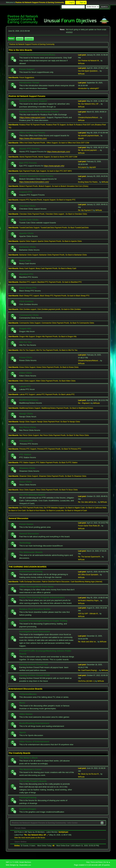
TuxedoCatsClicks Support (29, 228)
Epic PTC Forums (28, 163)
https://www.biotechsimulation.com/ (34, 182)
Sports (23, 732)
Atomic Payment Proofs (28, 157)
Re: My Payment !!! (85, 210)
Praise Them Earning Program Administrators (42, 597)
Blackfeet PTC (26, 274)
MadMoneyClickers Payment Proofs (55, 408)
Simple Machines (25, 862)
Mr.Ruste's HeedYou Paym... (89, 601)
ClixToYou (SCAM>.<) (86, 681)
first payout (82, 167)
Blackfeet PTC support (28, 282)
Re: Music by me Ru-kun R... (89, 774)
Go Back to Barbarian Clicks (76, 255)
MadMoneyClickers (29, 400)
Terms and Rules (97, 862)
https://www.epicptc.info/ (54, 166)
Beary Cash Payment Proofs (46, 268)
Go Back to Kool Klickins (36, 511)
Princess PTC (26, 441)
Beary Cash (25, 261)
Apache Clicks (26, 233)
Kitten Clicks (26, 373)
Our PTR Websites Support (54, 508)
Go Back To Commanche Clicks (82, 323)
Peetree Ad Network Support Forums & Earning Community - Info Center (45, 823)
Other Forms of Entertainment (34, 742)
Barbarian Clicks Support (29, 255)
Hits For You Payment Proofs (47, 350)
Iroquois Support (49, 200)
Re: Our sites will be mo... (88, 502)
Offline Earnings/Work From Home (36, 587)
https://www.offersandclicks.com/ (33, 138)
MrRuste (81, 63)
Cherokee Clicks (27, 206)
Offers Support (52, 143)
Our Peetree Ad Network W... (89, 61)
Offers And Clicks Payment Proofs (33, 143)
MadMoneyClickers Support (30, 408)
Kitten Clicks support (27, 381)
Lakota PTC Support (27, 394)
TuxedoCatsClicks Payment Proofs (54, 228)
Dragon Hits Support (27, 337)
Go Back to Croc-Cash (17, 511)
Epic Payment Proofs (27, 171)
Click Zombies (26, 301)
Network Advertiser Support (33, 101)
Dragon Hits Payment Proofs (47, 337)
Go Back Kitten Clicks (67, 381)
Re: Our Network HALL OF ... (89, 104)
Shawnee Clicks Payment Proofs (51, 476)
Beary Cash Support (27, 268)
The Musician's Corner (31, 769)
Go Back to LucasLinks (55, 511)
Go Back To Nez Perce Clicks (78, 435)
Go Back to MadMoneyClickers (81, 408)
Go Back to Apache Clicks (72, 241)
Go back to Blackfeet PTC (72, 282)
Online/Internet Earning (31, 571)
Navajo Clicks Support (28, 422)
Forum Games (26, 524)
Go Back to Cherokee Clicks (76, 214)
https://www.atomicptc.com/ (59, 152)
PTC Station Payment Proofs (47, 463)
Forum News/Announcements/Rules (37, 55)
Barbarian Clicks (28, 247)
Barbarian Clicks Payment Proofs (52, 255)
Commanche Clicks (29, 315)
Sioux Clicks (26, 482)
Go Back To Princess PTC (71, 449)
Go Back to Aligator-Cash (75, 508)
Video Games (26, 714)
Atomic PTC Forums (29, 149)
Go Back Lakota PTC (67, 394)
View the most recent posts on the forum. (30, 838)
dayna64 (93, 167)
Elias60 (81, 138)
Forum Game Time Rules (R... (90, 526)
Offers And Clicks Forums (32, 133)
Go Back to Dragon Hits (68, 337)
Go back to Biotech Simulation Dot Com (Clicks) (70, 186)
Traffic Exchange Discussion (30, 582)
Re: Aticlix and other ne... (88, 642)
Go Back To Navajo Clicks (70, 422)
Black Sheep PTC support (29, 296)
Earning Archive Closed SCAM (35, 675)
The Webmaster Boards (31, 552)
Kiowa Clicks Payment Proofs (48, 367)
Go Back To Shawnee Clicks (76, 476)
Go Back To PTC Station (68, 463)
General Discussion (29, 534)
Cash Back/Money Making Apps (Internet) (86, 582)
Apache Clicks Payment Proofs (49, 241)
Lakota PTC (25, 386)
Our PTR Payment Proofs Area (31, 508)
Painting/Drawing (28, 797)
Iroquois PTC (26, 192)
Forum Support (27, 69)
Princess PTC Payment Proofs (49, 449)
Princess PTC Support (28, 449)
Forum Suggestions (27, 78)
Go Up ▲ (107, 862)
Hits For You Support (27, 350)
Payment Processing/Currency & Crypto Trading (43, 621)
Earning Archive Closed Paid (34, 664)
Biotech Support (45, 186)
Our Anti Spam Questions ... (89, 71)
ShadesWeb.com (25, 865)
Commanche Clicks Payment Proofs (55, 323)
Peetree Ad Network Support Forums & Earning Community (23, 19)
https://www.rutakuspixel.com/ (33, 117)
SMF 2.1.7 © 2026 (12, 862)
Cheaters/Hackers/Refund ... (89, 118)
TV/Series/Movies (28, 694)
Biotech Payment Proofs (29, 186)
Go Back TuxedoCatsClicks (78, 228)
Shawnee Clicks (27, 468)
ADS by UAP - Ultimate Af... (89, 614)
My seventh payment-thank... (89, 136)
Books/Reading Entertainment (34, 723)
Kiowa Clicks (26, 357)
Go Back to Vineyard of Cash (76, 511)
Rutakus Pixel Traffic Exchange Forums (39, 112)
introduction (82, 88)
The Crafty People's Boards (33, 781)
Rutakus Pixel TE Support (56, 125)
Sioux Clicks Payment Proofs (47, 490)
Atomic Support (44, 157)
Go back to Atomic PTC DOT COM (64, 157)
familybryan (63, 832)
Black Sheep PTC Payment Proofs (53, 296)
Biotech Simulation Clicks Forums (36, 176)
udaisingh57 (94, 88)
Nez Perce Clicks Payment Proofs (53, 435)
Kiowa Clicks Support (27, 367)
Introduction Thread (29, 83)
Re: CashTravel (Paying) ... (88, 670)
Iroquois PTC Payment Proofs (31, 200)
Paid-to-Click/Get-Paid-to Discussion (56, 582)
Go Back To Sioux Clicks (68, 490)
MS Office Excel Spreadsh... (89, 575)
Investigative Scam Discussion (35, 632)
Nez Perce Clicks (28, 427)
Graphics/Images (28, 809)
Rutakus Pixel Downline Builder (35, 609)
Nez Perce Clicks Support (29, 435)
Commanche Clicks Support (30, 323)
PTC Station (25, 454)
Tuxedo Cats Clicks (29, 220)
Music (22, 703)
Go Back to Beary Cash (67, 268)
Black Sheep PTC (28, 288)
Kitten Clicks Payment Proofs (47, 381)
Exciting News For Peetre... (88, 182)
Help (88, 862)
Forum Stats (19, 828)
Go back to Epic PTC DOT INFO (59, 171)
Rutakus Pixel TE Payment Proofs (32, 125)
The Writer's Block (28, 758)
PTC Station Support (27, 463)
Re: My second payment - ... (89, 150)
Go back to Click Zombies (71, 309)
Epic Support (41, 171)
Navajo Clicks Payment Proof (48, 422)
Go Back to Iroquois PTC (66, 200)
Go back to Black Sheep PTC (78, 296)
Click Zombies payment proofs (49, 309)
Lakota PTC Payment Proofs (47, 394)
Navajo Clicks (26, 414)
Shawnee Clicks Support (29, 476)
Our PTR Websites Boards (32, 495)
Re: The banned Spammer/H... (90, 557)
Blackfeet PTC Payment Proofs (49, 282)
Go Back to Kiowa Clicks (69, 367)
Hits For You (25, 342)
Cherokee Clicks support (55, 214)
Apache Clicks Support (28, 241)
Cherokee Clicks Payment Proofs (32, 214)
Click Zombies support (28, 309)
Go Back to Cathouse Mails (96, 508)
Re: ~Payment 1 (84, 403)
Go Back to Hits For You (68, 350)
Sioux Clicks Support (27, 490)
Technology (25, 543)
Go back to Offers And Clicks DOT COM (74, 143)
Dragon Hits (25, 329)
